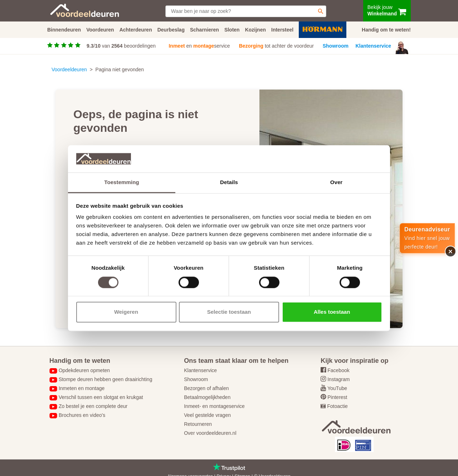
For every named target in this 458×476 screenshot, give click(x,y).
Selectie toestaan (229, 312)
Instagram (338, 379)
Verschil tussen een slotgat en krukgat (101, 397)
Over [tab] (337, 182)
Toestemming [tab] (122, 182)
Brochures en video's (82, 415)
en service (199, 46)
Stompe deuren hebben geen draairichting (106, 379)
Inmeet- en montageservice (214, 406)
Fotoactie (337, 406)
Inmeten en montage (82, 388)
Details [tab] (229, 182)
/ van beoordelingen (121, 46)
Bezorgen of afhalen (206, 388)
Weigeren (126, 312)
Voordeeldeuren (69, 69)
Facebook (338, 370)
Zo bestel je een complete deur (93, 406)
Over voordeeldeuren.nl (210, 433)
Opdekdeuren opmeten (84, 370)
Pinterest (337, 397)
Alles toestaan (332, 312)
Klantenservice (374, 46)
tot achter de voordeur (276, 46)
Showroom (336, 46)
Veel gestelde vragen (207, 415)
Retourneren (198, 424)
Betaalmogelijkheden (207, 397)
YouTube (337, 388)
